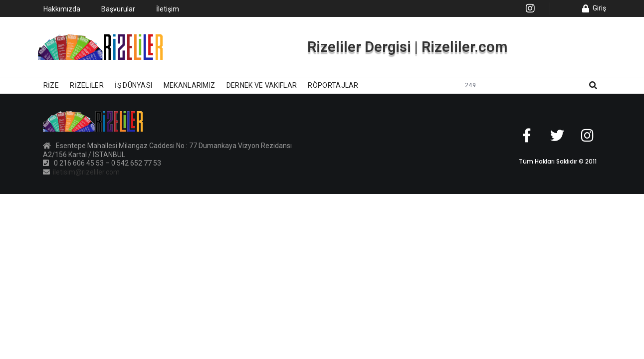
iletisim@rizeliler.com (86, 172)
